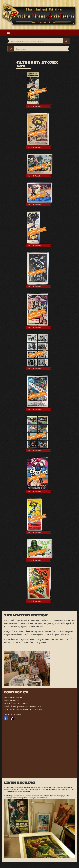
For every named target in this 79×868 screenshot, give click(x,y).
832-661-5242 (16, 697)
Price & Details (34, 106)
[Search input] (37, 42)
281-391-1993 (22, 703)
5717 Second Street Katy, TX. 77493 (27, 709)
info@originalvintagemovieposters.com (26, 706)
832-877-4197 (15, 700)
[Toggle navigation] (8, 33)
